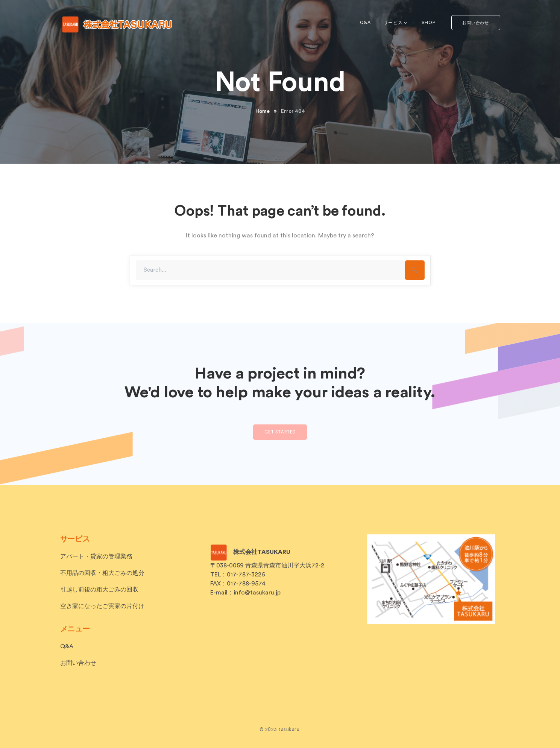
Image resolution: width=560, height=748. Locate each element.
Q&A (67, 646)
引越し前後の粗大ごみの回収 (99, 590)
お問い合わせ (476, 23)
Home (263, 111)
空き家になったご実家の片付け (102, 606)
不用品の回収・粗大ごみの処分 (102, 573)
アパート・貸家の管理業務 (96, 556)
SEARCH (415, 270)
